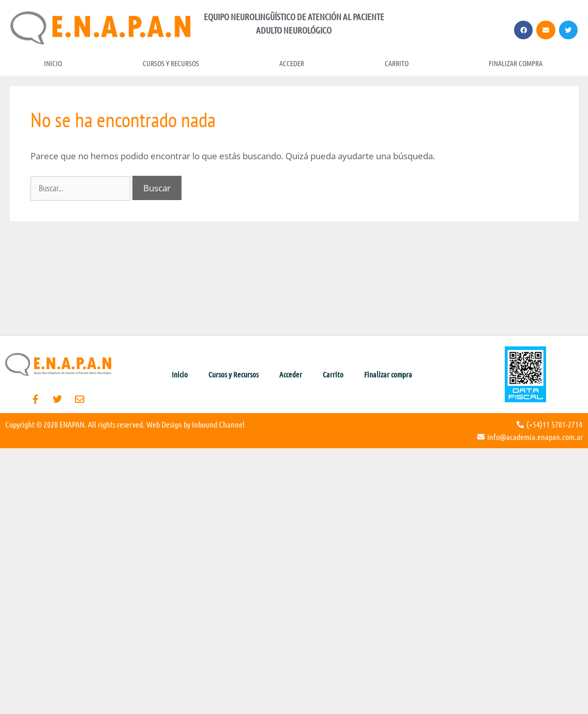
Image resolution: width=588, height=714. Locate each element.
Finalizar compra (516, 63)
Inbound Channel (218, 424)
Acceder (292, 63)
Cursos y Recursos (171, 63)
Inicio (53, 63)
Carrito (397, 63)
